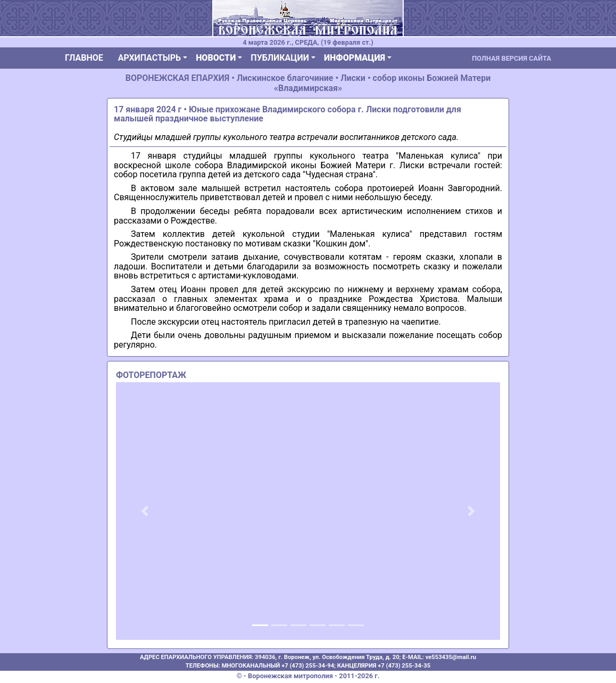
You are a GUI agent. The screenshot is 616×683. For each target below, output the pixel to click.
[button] (145, 511)
